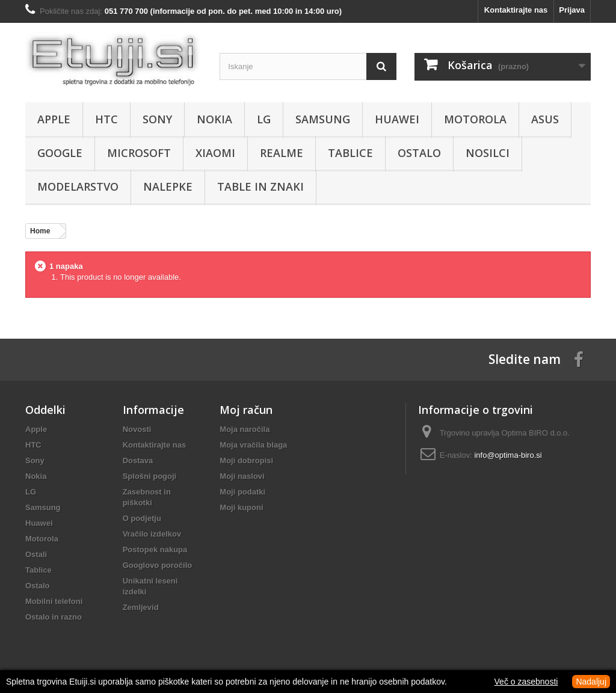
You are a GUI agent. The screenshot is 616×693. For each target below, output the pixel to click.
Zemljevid (141, 607)
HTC (106, 119)
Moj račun (246, 410)
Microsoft (139, 153)
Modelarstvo (78, 186)
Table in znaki (260, 186)
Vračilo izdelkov (152, 534)
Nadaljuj (591, 682)
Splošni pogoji (150, 476)
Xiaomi (215, 153)
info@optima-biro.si (508, 455)
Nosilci (488, 153)
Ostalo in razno (54, 617)
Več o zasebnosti (526, 682)
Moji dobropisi (246, 460)
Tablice (350, 153)
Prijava (572, 10)
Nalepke (168, 186)
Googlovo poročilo (158, 565)
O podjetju (142, 518)
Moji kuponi (241, 507)
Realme (282, 153)
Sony (157, 119)
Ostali (36, 554)
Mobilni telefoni (54, 601)
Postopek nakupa (155, 550)
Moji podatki (242, 492)
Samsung (323, 119)
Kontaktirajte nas (516, 10)
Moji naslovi (242, 476)
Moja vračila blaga (253, 445)
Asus (545, 119)
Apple (54, 119)
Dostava (138, 460)
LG (264, 119)
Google (60, 153)
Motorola (475, 119)
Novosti (137, 429)
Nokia (214, 119)
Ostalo (419, 153)
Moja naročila (245, 429)
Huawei (397, 119)
